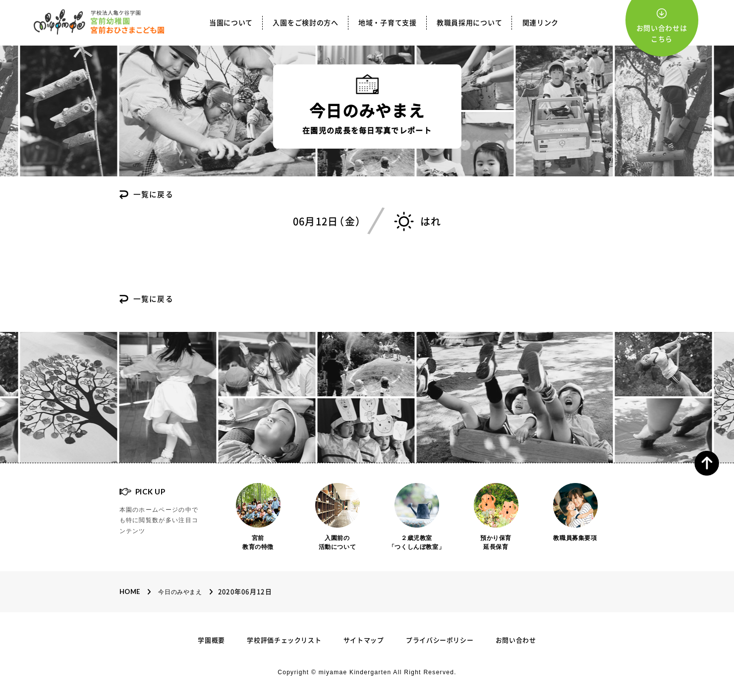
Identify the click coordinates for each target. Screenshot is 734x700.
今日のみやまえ (180, 592)
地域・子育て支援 (388, 23)
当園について (231, 23)
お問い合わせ (516, 641)
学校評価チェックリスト (284, 641)
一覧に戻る (154, 195)
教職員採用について (469, 23)
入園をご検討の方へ (305, 23)
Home (130, 592)
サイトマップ (364, 641)
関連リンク (541, 23)
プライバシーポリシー (440, 641)
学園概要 (211, 641)
